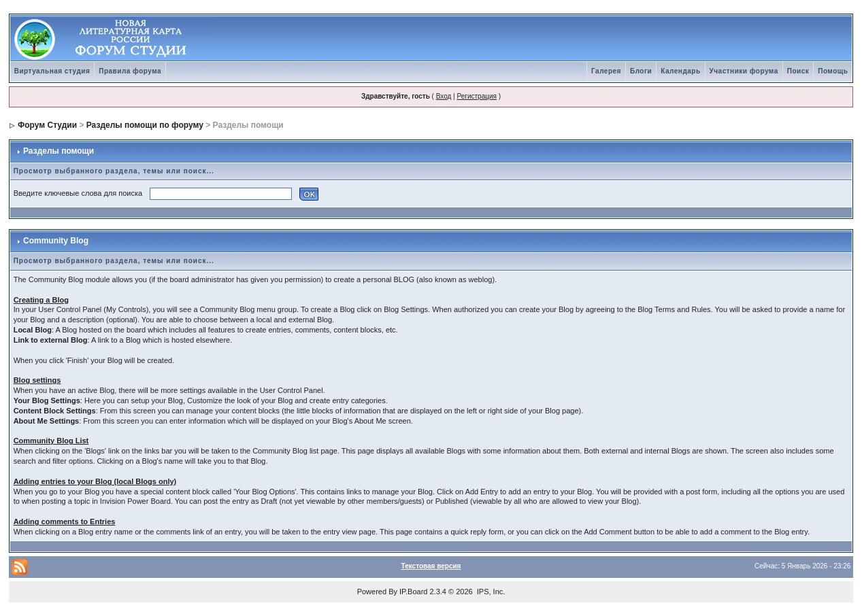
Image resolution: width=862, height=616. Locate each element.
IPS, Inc (490, 592)
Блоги (641, 71)
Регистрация (476, 96)
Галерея (606, 71)
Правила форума (130, 71)
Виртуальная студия (52, 71)
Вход (444, 96)
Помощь (833, 71)
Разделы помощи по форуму (145, 125)
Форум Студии (47, 125)
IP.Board (413, 592)
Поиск (798, 71)
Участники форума (744, 71)
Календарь (680, 71)
